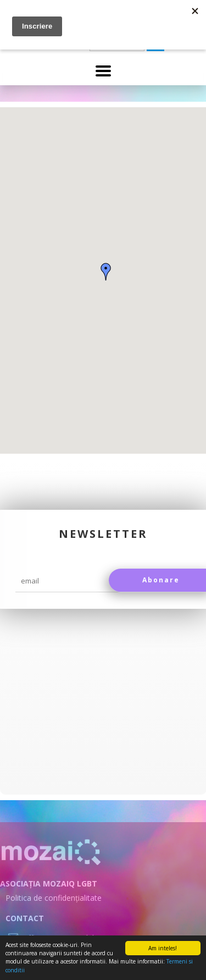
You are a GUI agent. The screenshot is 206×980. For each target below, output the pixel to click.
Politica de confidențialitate (54, 898)
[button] (106, 272)
